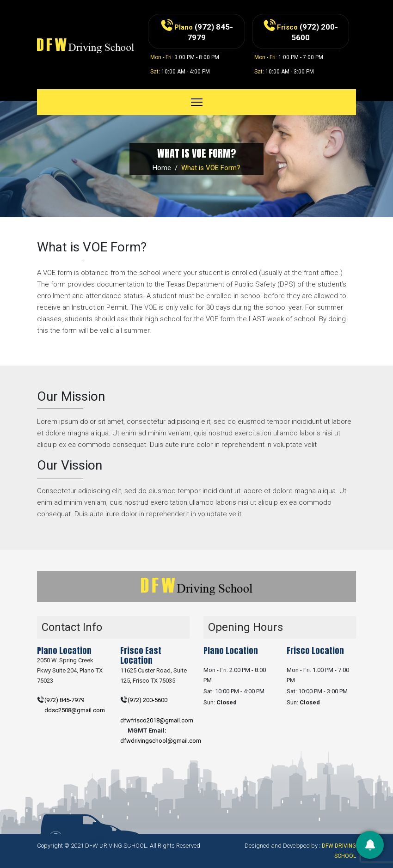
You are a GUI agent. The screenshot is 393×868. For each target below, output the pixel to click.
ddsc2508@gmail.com (75, 710)
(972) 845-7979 (64, 700)
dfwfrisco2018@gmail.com (157, 720)
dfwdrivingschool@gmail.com (161, 741)
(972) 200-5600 (147, 700)
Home (162, 168)
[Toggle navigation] (197, 102)
